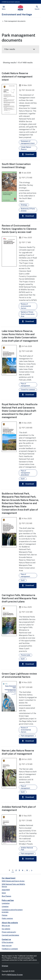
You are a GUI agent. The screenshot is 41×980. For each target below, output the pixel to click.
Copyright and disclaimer (10, 935)
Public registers (7, 918)
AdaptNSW (6, 890)
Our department (9, 878)
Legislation (6, 903)
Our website (6, 929)
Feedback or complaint (10, 949)
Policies (5, 915)
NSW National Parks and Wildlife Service (13, 885)
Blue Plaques (6, 896)
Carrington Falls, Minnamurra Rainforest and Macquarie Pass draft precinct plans (19, 598)
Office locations (7, 942)
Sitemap (5, 966)
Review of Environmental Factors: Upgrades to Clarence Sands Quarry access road (19, 229)
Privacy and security (9, 932)
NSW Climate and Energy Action (13, 881)
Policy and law (8, 900)
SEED (4, 893)
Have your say (7, 946)
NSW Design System (15, 975)
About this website (10, 923)
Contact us (6, 939)
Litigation (5, 907)
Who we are (6, 926)
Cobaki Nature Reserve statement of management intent (17, 77)
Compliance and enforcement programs (12, 911)
